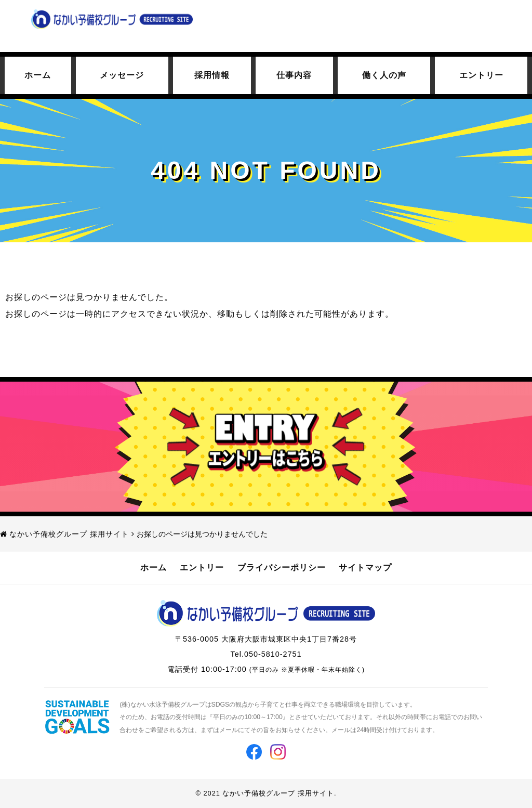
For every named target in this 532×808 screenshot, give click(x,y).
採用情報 (212, 75)
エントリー (481, 75)
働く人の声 (384, 75)
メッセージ (122, 75)
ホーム (38, 75)
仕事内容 (294, 75)
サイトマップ (365, 568)
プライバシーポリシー (282, 568)
